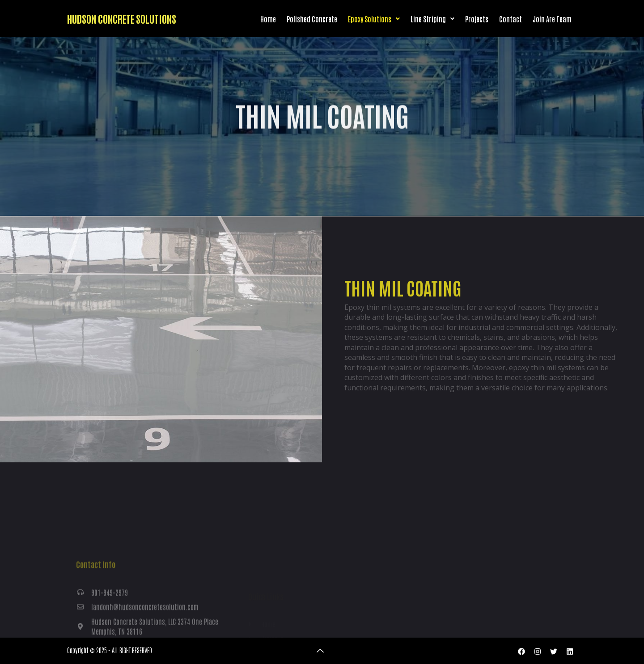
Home (268, 19)
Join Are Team (552, 19)
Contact (511, 19)
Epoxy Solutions (374, 19)
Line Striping (432, 19)
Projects (477, 19)
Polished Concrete (312, 19)
